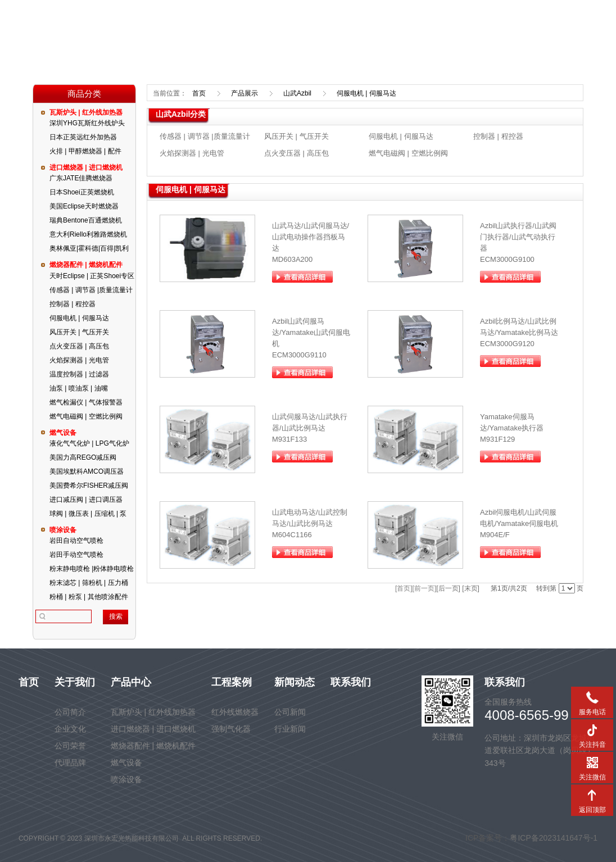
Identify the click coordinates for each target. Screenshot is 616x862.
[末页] (471, 588)
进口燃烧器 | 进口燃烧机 (86, 167)
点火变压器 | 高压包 (79, 346)
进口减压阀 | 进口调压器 (86, 500)
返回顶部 (592, 795)
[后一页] (448, 588)
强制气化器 (231, 729)
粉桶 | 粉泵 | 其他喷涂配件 (89, 597)
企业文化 (70, 729)
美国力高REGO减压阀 (83, 457)
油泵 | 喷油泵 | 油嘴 (79, 388)
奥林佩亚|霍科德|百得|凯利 (89, 248)
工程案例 (232, 682)
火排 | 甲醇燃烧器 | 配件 (85, 151)
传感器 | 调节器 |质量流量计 (91, 290)
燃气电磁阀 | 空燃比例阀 (86, 416)
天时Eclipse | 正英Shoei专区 (92, 276)
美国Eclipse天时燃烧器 (84, 206)
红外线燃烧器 (235, 712)
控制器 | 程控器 (73, 304)
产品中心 (131, 682)
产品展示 (244, 93)
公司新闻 (290, 712)
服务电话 (592, 697)
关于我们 (75, 682)
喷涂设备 (63, 530)
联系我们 (351, 682)
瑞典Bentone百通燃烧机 (86, 220)
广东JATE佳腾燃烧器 (81, 178)
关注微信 (592, 762)
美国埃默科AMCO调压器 (87, 471)
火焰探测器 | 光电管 (79, 360)
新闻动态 (295, 682)
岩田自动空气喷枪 (76, 541)
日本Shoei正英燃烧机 (82, 192)
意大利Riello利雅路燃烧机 (88, 234)
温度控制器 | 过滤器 (79, 374)
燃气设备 (63, 433)
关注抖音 (592, 729)
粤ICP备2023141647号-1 (554, 838)
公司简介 (70, 712)
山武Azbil (297, 93)
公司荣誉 (70, 746)
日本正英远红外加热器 (83, 137)
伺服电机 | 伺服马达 (79, 318)
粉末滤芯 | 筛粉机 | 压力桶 (89, 583)
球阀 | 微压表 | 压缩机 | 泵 (88, 514)
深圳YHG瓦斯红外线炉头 (87, 123)
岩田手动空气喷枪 (76, 555)
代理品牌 (70, 763)
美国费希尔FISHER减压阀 (89, 486)
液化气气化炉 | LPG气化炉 (89, 443)
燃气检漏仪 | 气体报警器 (86, 402)
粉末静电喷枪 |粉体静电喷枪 (92, 569)
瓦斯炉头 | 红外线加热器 (86, 112)
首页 (199, 93)
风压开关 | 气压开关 (79, 332)
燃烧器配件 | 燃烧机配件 (86, 265)
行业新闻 (290, 729)
